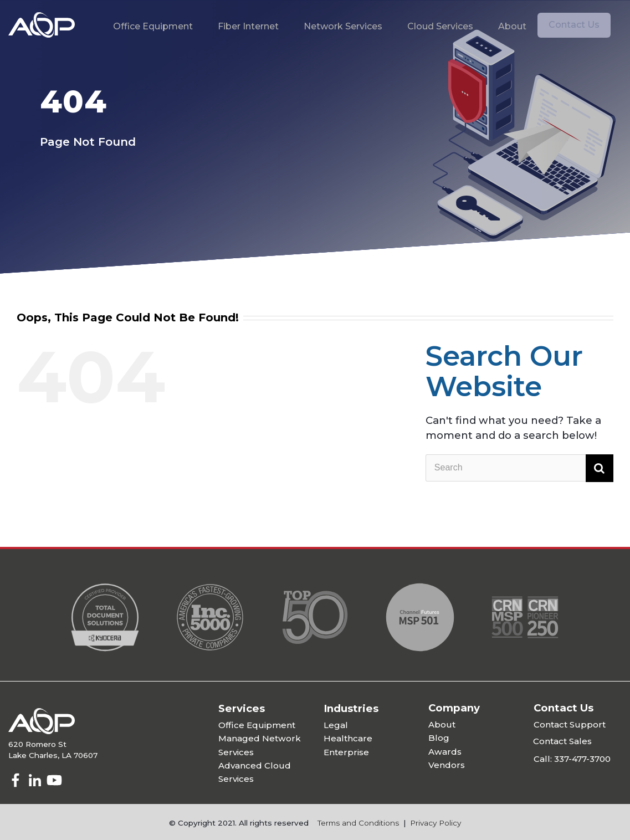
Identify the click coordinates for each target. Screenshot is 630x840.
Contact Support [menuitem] (570, 724)
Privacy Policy (436, 823)
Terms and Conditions (358, 823)
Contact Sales (562, 741)
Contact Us (574, 25)
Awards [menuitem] (445, 752)
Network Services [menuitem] (343, 26)
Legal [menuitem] (336, 725)
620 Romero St (37, 744)
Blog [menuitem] (439, 738)
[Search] (519, 468)
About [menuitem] (512, 26)
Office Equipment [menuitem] (153, 26)
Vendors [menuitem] (447, 765)
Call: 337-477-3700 (572, 759)
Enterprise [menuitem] (346, 752)
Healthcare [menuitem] (348, 738)
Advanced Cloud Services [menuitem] (255, 772)
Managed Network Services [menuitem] (260, 745)
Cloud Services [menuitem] (440, 26)
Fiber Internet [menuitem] (248, 26)
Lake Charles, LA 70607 (53, 755)
